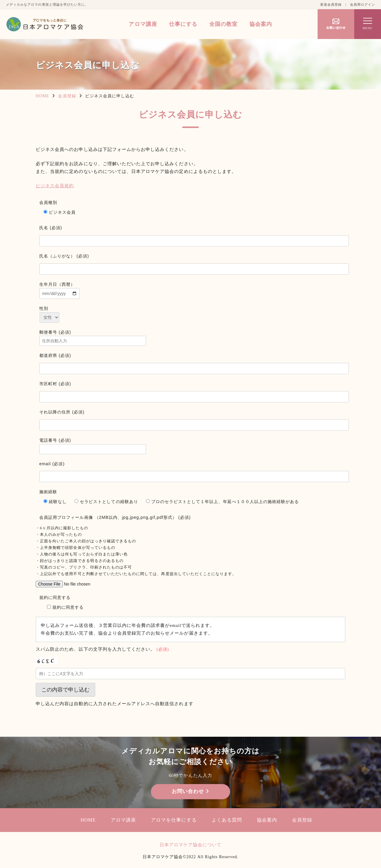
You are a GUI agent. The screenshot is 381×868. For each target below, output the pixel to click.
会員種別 (48, 202)
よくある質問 (227, 820)
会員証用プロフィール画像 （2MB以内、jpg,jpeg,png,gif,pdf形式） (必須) (115, 517)
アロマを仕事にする (174, 820)
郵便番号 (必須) (194, 338)
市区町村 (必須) (55, 384)
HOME (42, 96)
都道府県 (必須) (55, 355)
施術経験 (48, 492)
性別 (44, 308)
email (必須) (52, 464)
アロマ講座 (143, 24)
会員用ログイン (363, 4)
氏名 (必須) (51, 228)
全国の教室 (223, 24)
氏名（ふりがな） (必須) (64, 256)
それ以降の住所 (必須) (62, 412)
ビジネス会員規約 (55, 186)
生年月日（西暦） (194, 290)
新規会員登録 (331, 4)
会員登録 (67, 96)
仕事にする (183, 24)
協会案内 (261, 24)
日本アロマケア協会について (191, 845)
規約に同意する (194, 604)
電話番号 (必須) (194, 446)
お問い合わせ (190, 791)
